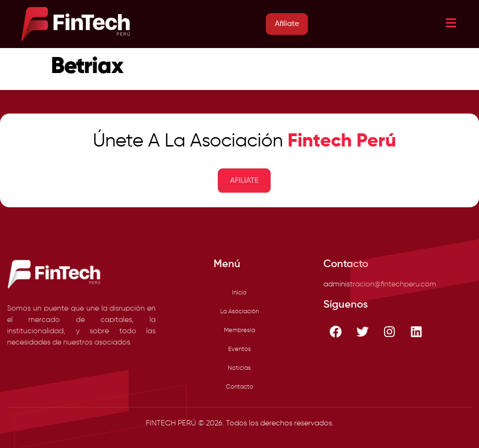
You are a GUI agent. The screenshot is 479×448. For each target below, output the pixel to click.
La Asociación (239, 312)
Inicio (239, 293)
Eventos (239, 349)
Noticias (239, 368)
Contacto (239, 387)
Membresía (239, 330)
